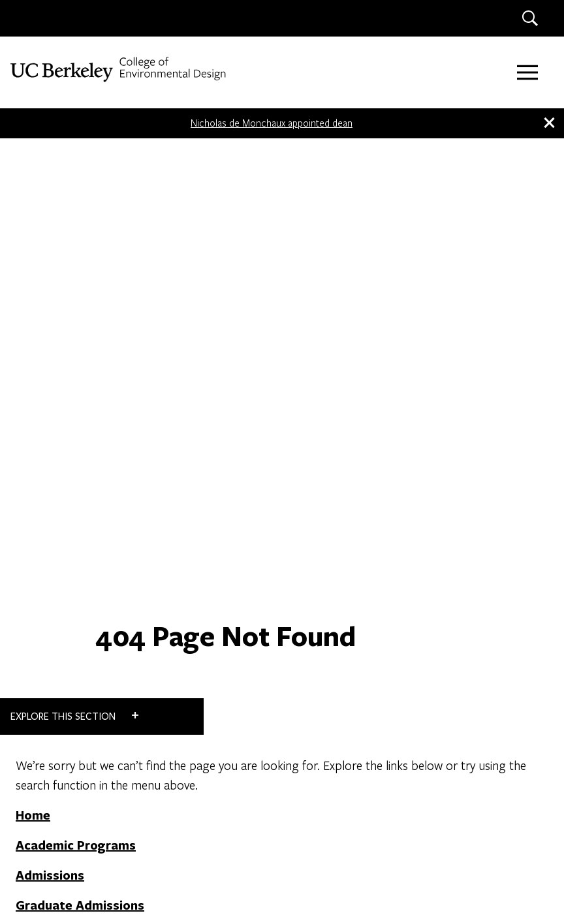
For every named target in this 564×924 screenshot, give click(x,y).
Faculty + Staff (73, 704)
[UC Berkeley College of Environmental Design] (120, 69)
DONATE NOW (350, 685)
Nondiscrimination (274, 853)
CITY (476, 582)
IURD (475, 686)
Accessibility (54, 853)
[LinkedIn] (64, 788)
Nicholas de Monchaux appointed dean (272, 123)
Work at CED (66, 684)
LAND (476, 634)
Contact (52, 664)
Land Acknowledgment (138, 853)
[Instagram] (36, 788)
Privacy (212, 853)
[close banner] (548, 123)
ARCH (475, 530)
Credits (337, 853)
